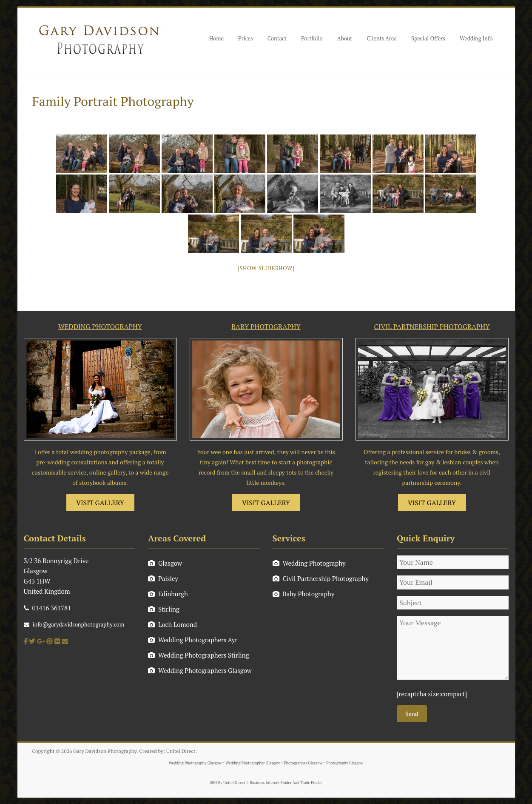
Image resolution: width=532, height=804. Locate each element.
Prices (246, 38)
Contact (277, 38)
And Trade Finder (307, 783)
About (345, 38)
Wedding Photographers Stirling (199, 655)
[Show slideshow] (266, 268)
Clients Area (382, 38)
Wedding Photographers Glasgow (200, 670)
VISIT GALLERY (100, 503)
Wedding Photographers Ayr (193, 640)
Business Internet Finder (270, 783)
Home (216, 38)
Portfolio (312, 38)
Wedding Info (476, 38)
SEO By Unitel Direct (228, 783)
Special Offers (428, 38)
